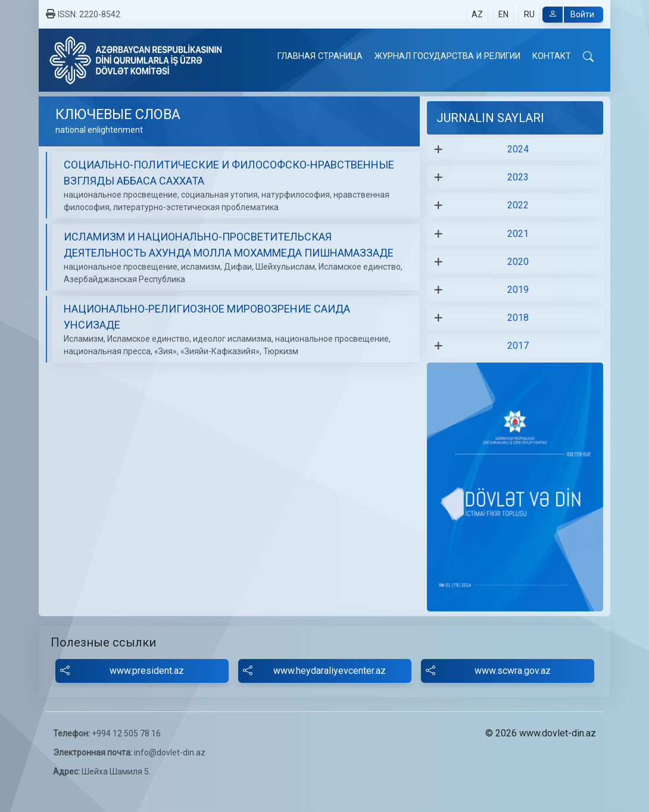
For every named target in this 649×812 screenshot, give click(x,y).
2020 (518, 262)
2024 (518, 149)
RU (529, 14)
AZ (477, 14)
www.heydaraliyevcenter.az (314, 671)
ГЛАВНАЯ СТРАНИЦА (320, 56)
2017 (518, 346)
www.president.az (122, 671)
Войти (568, 15)
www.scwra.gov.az (488, 671)
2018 (518, 318)
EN (503, 14)
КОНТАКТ (552, 56)
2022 (518, 205)
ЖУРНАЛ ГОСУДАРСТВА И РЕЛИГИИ (447, 56)
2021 (518, 234)
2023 (518, 177)
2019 (518, 290)
